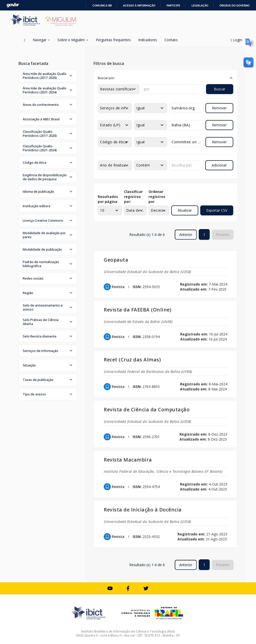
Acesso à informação (139, 5)
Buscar (220, 89)
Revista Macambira (128, 460)
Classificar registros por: (133, 197)
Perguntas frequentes (113, 40)
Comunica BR (102, 5)
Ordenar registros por (157, 197)
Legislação (200, 5)
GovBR (13, 5)
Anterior (186, 235)
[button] (48, 76)
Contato (171, 40)
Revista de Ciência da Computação (147, 409)
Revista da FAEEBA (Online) (137, 310)
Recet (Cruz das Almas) (132, 360)
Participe (173, 5)
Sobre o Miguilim (73, 40)
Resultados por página (108, 199)
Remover (219, 108)
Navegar (41, 40)
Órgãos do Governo (234, 5)
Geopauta (116, 260)
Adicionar (219, 165)
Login (238, 40)
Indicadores (148, 40)
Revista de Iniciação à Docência (143, 510)
